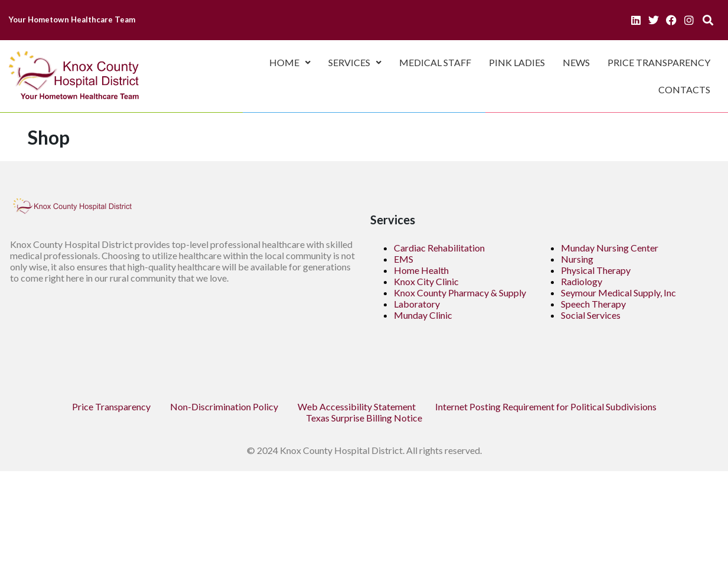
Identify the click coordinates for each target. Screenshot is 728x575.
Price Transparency (659, 62)
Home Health (421, 270)
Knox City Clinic (426, 281)
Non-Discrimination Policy (224, 406)
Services (355, 62)
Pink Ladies (517, 62)
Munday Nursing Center (610, 248)
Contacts (684, 89)
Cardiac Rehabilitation (439, 248)
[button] (290, 63)
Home (290, 62)
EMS (404, 259)
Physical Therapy (596, 270)
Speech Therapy (593, 304)
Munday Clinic (423, 315)
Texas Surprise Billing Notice (364, 418)
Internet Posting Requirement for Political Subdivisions (546, 406)
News (576, 62)
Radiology (582, 281)
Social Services (591, 315)
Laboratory (417, 304)
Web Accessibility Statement (357, 406)
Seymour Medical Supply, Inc (618, 293)
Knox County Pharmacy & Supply (460, 293)
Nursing (577, 259)
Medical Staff (435, 62)
